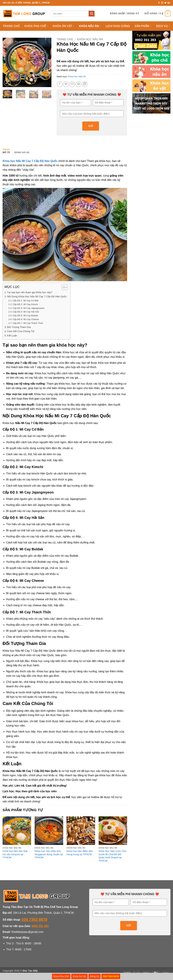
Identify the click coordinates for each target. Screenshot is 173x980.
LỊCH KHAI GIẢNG (118, 26)
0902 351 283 (40, 926)
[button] (124, 14)
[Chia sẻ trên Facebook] (60, 84)
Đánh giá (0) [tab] (22, 152)
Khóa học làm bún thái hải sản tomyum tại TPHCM (15, 854)
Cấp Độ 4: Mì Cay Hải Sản (26, 312)
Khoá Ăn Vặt (79, 976)
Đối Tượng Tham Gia (19, 327)
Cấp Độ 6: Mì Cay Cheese (26, 319)
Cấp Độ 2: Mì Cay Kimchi (25, 304)
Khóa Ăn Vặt (64, 26)
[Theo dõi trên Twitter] (165, 3)
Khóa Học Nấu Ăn (90, 39)
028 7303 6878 (34, 919)
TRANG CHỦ (11, 26)
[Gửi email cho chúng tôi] (169, 3)
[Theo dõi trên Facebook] (159, 3)
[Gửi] (92, 14)
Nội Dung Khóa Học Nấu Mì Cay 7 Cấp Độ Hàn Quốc (37, 296)
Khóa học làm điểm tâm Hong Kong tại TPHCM (80, 853)
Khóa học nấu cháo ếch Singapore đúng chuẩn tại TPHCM (49, 854)
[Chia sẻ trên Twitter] (66, 84)
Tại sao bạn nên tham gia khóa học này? (30, 292)
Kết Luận (12, 336)
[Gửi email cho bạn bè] (72, 84)
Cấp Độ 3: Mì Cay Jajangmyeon (29, 308)
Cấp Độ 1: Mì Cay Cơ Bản (26, 301)
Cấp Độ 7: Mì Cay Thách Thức (28, 323)
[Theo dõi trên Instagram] (162, 3)
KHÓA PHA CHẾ (36, 26)
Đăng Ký (95, 976)
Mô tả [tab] (6, 152)
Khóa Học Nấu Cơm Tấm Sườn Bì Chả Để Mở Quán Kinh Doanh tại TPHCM (112, 856)
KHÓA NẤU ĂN (90, 26)
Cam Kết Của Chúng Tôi (21, 331)
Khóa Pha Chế (61, 976)
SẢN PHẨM (143, 26)
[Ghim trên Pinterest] (78, 84)
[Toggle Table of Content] (63, 287)
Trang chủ (65, 39)
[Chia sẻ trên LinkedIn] (85, 84)
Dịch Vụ (163, 26)
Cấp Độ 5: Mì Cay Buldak (25, 316)
